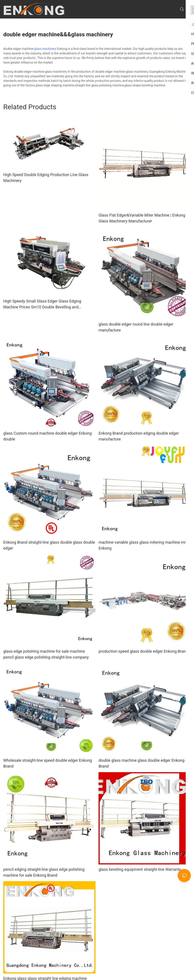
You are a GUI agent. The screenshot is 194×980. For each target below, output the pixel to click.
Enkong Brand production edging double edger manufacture (139, 436)
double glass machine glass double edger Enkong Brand (141, 763)
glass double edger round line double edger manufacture (136, 327)
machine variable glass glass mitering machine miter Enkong (144, 545)
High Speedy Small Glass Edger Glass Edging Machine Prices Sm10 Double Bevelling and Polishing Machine (42, 304)
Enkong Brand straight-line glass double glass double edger (49, 545)
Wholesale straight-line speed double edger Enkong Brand (48, 763)
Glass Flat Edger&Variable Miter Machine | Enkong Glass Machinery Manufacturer (142, 218)
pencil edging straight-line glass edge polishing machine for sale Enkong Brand (44, 872)
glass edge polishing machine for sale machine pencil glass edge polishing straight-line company (46, 654)
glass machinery (45, 49)
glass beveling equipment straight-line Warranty (140, 869)
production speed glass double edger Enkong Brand (143, 651)
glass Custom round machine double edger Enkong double (48, 436)
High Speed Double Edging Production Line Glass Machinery (46, 178)
